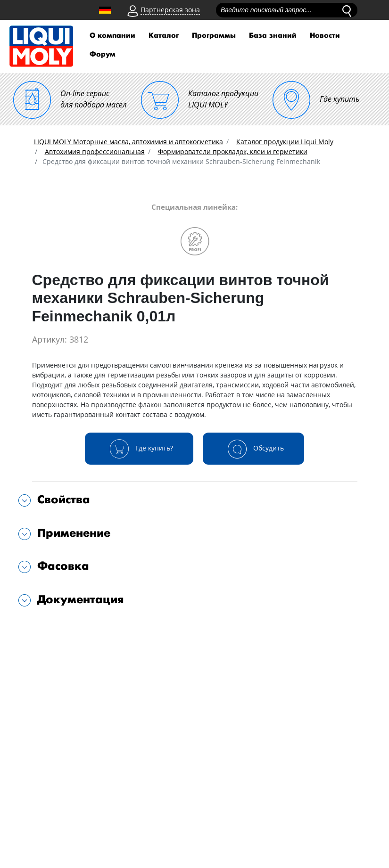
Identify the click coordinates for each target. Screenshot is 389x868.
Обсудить (253, 449)
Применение (74, 533)
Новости (325, 36)
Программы (214, 36)
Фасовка (63, 566)
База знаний (273, 36)
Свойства (64, 500)
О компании (112, 36)
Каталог (164, 36)
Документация (81, 600)
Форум (103, 54)
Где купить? (139, 449)
